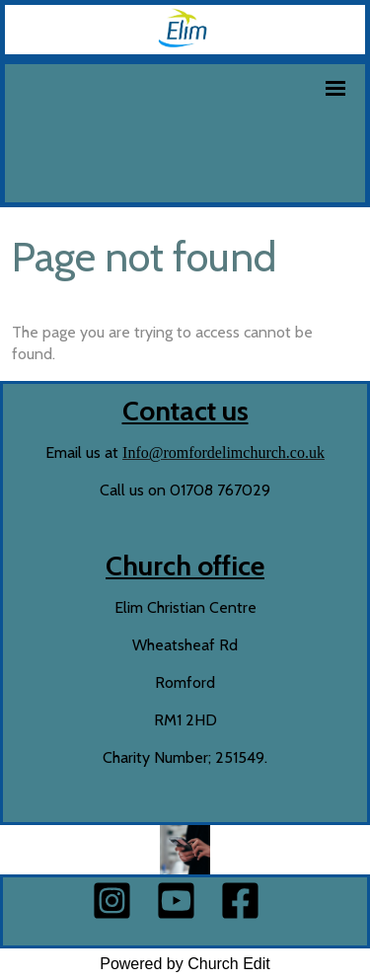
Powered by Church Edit (185, 964)
